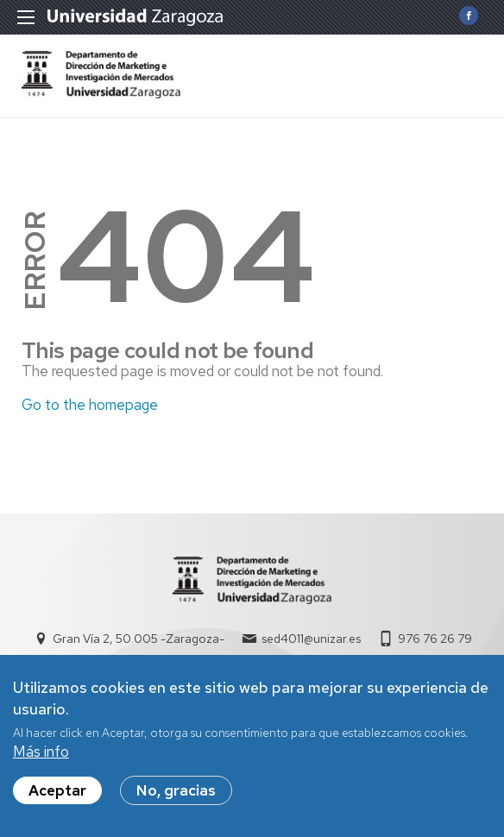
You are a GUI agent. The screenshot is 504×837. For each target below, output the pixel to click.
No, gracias (176, 790)
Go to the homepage (90, 405)
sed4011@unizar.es (311, 639)
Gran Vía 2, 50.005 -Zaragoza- (139, 639)
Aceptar (57, 790)
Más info (41, 752)
